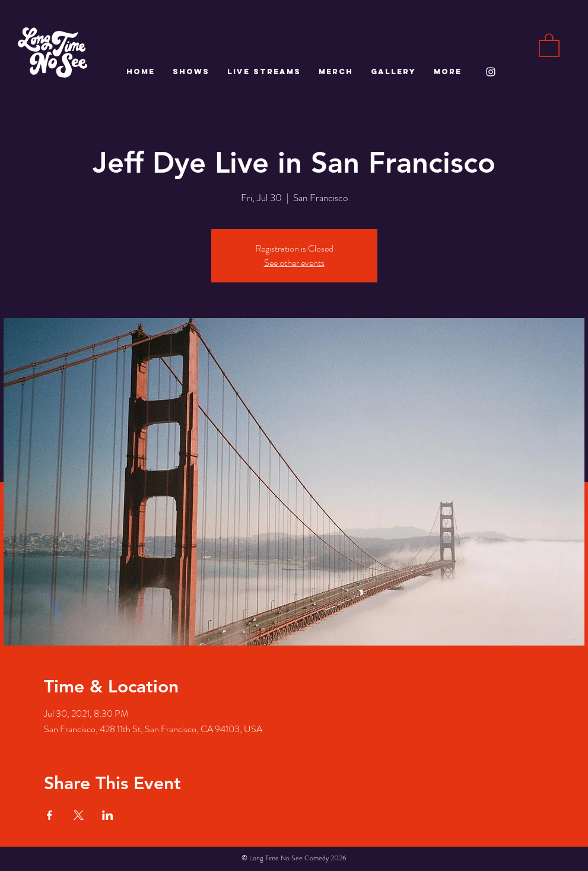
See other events (294, 263)
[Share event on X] (79, 815)
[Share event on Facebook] (50, 815)
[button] (549, 44)
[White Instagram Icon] (491, 72)
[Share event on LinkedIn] (108, 815)
